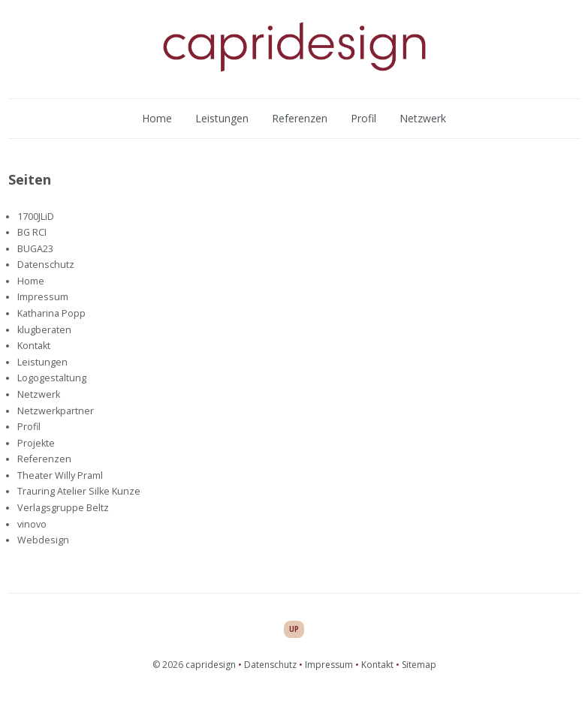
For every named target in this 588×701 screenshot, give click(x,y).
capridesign (211, 665)
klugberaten (44, 330)
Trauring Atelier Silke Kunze (79, 491)
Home (157, 118)
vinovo (32, 524)
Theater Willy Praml (60, 475)
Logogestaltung (52, 378)
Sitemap (419, 665)
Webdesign (43, 540)
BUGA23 (35, 249)
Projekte (36, 443)
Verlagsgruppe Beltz (63, 508)
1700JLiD (36, 217)
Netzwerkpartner (56, 411)
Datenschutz (46, 265)
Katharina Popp (51, 313)
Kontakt (34, 346)
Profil (363, 118)
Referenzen (300, 118)
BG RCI (32, 232)
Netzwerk (423, 118)
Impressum (43, 297)
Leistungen (222, 118)
